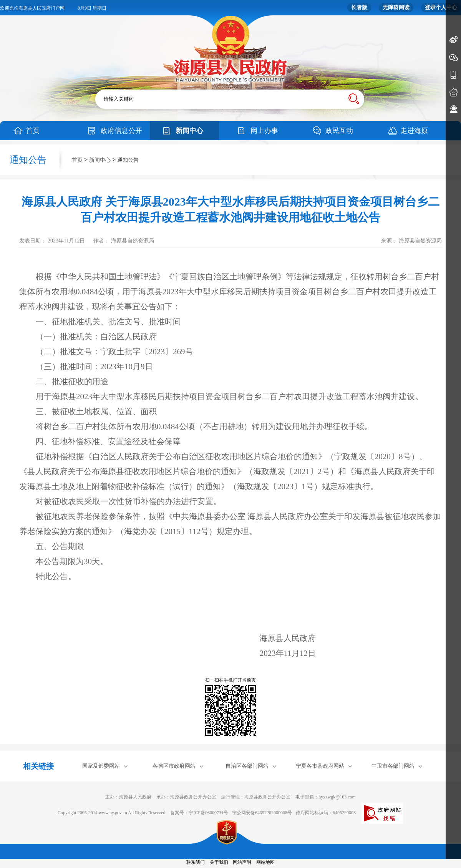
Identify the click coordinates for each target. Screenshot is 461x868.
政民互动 (339, 131)
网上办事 (264, 131)
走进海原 (414, 131)
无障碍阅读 (396, 7)
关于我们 (219, 862)
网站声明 (242, 862)
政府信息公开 (121, 131)
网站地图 (265, 862)
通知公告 (128, 160)
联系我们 (196, 862)
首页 (33, 131)
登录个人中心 (441, 7)
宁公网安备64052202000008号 (262, 813)
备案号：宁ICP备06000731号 (199, 813)
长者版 (359, 7)
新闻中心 (189, 131)
